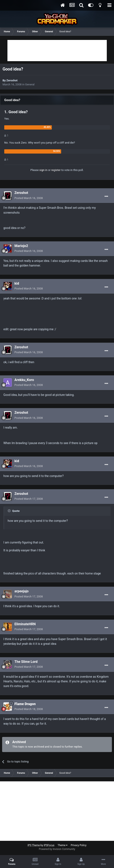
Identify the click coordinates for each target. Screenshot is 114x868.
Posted (29, 198)
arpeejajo (22, 591)
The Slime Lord (26, 662)
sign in (43, 170)
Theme (63, 845)
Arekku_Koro (24, 380)
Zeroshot (12, 80)
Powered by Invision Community (57, 849)
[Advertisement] (57, 51)
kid (17, 283)
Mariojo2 (21, 246)
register (56, 170)
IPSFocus (49, 845)
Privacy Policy (79, 845)
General (30, 84)
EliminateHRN (25, 624)
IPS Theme (34, 845)
